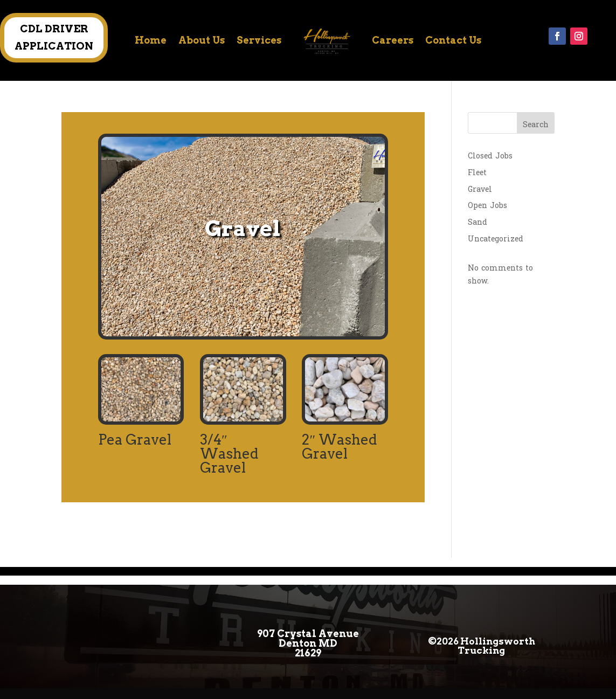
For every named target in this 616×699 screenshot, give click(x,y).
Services (259, 40)
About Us (202, 40)
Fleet (477, 173)
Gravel (480, 189)
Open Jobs (487, 206)
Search (536, 125)
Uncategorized (496, 239)
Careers (393, 40)
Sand (477, 222)
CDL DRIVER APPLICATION (54, 37)
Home (151, 40)
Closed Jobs (490, 156)
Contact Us (453, 40)
